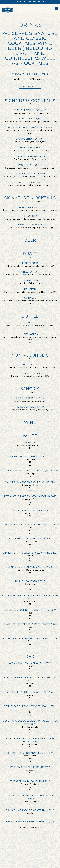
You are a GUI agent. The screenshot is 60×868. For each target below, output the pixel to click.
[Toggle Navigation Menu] (57, 9)
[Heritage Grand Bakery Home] (7, 10)
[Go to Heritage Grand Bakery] (30, 2)
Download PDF (30, 86)
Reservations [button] (30, 860)
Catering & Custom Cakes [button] (30, 865)
